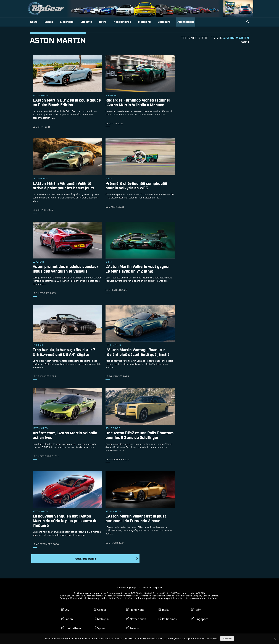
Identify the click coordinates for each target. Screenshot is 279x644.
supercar (111, 96)
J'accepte (227, 639)
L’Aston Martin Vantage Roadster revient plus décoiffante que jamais (138, 352)
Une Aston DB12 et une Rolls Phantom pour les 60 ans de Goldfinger (140, 435)
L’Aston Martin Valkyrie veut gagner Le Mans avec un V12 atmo (138, 269)
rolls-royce (113, 428)
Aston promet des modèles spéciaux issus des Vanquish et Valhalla (66, 269)
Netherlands (138, 619)
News (34, 22)
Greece (102, 610)
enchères (38, 345)
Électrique (67, 22)
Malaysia (103, 619)
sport (109, 179)
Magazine (144, 22)
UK (67, 610)
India (165, 610)
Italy (198, 610)
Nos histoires (122, 22)
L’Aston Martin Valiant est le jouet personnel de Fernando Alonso (136, 519)
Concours (164, 22)
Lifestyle (86, 22)
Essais (49, 22)
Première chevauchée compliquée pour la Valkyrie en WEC (136, 186)
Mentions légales (125, 587)
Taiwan (134, 628)
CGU (138, 587)
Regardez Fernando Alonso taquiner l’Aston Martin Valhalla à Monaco (138, 103)
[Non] (275, 639)
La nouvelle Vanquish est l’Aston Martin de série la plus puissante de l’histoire (65, 521)
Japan (69, 619)
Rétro (103, 22)
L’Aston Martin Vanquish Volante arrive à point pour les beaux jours (64, 186)
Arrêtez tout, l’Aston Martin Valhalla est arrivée (65, 435)
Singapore (201, 619)
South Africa (73, 628)
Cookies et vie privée (152, 587)
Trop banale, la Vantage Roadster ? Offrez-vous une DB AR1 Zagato (64, 352)
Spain (101, 628)
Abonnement (186, 22)
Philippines (169, 619)
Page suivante (106, 559)
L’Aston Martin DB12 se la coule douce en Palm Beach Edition (67, 103)
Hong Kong (137, 610)
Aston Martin (40, 96)
